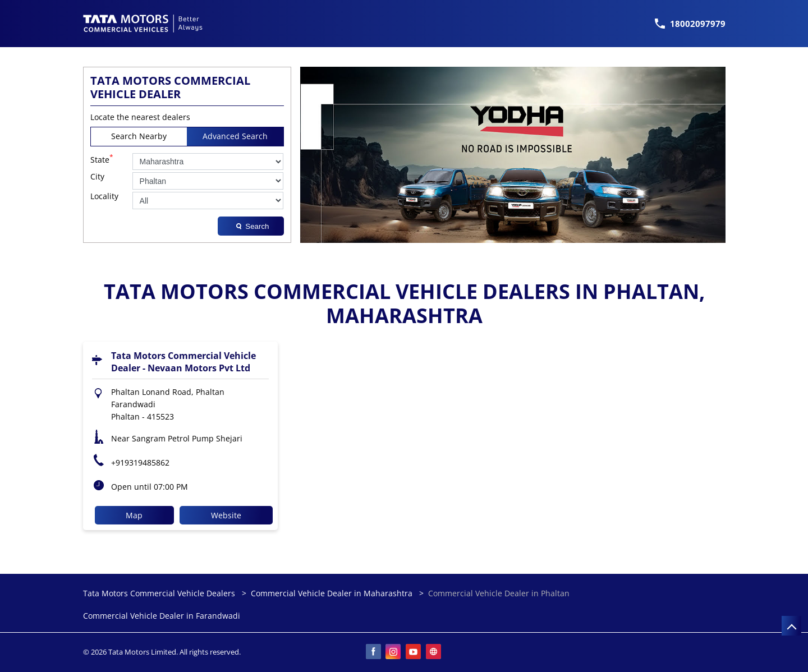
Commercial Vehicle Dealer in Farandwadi (162, 616)
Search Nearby (139, 136)
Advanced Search (235, 136)
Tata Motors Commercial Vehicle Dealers (160, 593)
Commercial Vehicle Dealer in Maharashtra (332, 593)
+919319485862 (140, 462)
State (102, 159)
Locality (104, 197)
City (97, 177)
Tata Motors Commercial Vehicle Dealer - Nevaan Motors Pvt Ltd (183, 362)
